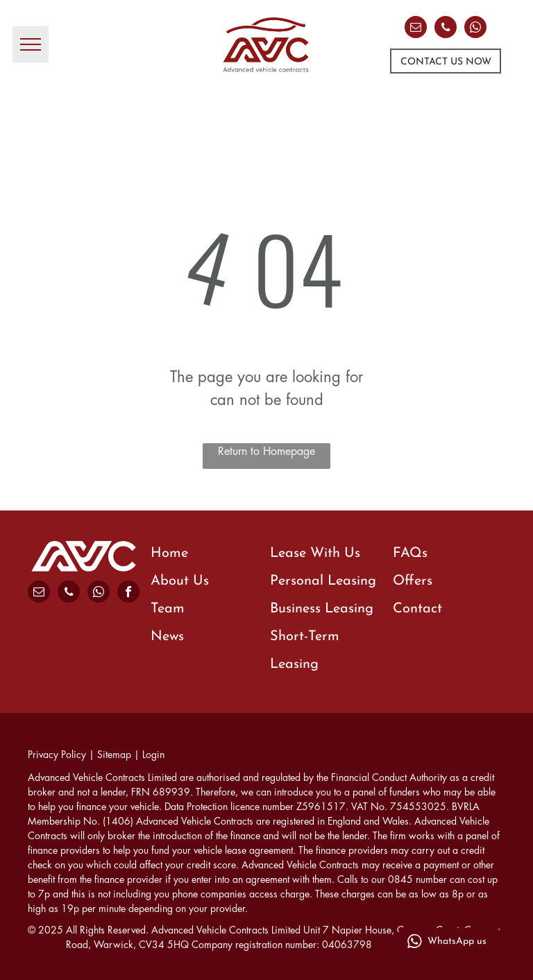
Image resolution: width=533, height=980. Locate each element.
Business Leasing (322, 609)
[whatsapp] (475, 29)
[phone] (446, 29)
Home (169, 553)
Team (168, 609)
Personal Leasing (323, 581)
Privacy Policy (57, 755)
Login (153, 755)
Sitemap (114, 755)
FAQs (410, 553)
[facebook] (128, 593)
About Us (180, 581)
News (167, 637)
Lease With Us (315, 553)
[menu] (31, 44)
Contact (417, 609)
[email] (416, 29)
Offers (413, 581)
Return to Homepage (266, 452)
